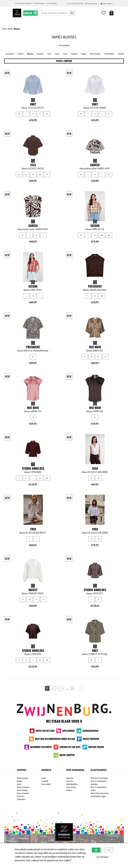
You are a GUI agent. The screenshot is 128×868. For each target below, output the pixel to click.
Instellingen (102, 857)
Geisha (95, 226)
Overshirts (122, 54)
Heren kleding (22, 790)
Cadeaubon (21, 799)
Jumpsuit (74, 54)
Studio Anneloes (33, 468)
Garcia (95, 165)
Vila (33, 165)
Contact (69, 790)
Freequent (95, 286)
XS (19, 114)
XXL (102, 235)
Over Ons (70, 781)
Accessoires (10, 54)
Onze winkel (46, 784)
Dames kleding (22, 778)
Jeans (65, 54)
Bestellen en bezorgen (99, 778)
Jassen (57, 54)
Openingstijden (72, 784)
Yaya (95, 468)
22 (72, 688)
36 (26, 174)
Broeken (40, 54)
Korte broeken (95, 54)
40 (40, 174)
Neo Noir (95, 347)
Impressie (70, 778)
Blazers (21, 54)
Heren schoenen (23, 793)
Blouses (30, 54)
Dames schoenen (23, 787)
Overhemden (109, 54)
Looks (44, 778)
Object (33, 590)
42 (47, 174)
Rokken (20, 781)
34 (19, 174)
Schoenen (21, 796)
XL (47, 114)
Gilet (49, 54)
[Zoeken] (72, 13)
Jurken (84, 54)
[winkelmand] (111, 13)
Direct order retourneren (100, 793)
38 (33, 174)
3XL (109, 235)
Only (33, 104)
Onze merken (71, 787)
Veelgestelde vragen (98, 796)
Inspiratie (45, 781)
